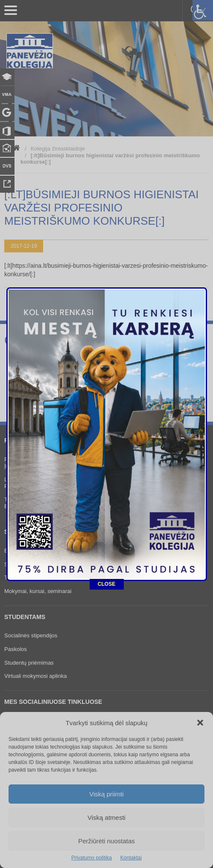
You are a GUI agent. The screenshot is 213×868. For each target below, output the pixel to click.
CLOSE (106, 546)
